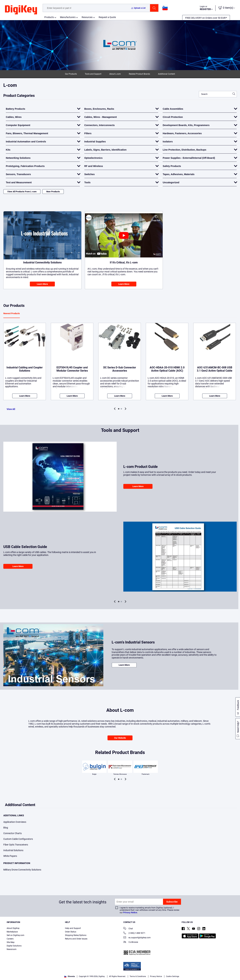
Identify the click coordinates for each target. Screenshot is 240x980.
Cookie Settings (173, 976)
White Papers (10, 856)
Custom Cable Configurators (18, 839)
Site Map (11, 942)
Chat (128, 929)
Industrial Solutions (13, 850)
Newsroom (12, 949)
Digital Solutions (14, 946)
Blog (6, 828)
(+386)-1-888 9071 (134, 933)
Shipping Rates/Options (76, 935)
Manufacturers (68, 17)
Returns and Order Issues (76, 939)
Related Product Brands (139, 74)
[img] (21, 10)
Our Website (120, 738)
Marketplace (12, 932)
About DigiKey (13, 928)
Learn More (42, 284)
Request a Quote (107, 17)
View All (11, 409)
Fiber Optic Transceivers (16, 845)
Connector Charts (12, 833)
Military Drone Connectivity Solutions (22, 870)
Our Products (71, 74)
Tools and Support (93, 74)
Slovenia (69, 976)
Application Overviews (15, 822)
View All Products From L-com (22, 192)
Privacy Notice (130, 912)
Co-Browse (131, 942)
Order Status (71, 932)
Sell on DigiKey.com (15, 935)
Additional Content (166, 74)
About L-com (115, 74)
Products (49, 17)
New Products (53, 192)
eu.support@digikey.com (137, 938)
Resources (87, 17)
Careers (10, 939)
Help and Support (73, 928)
